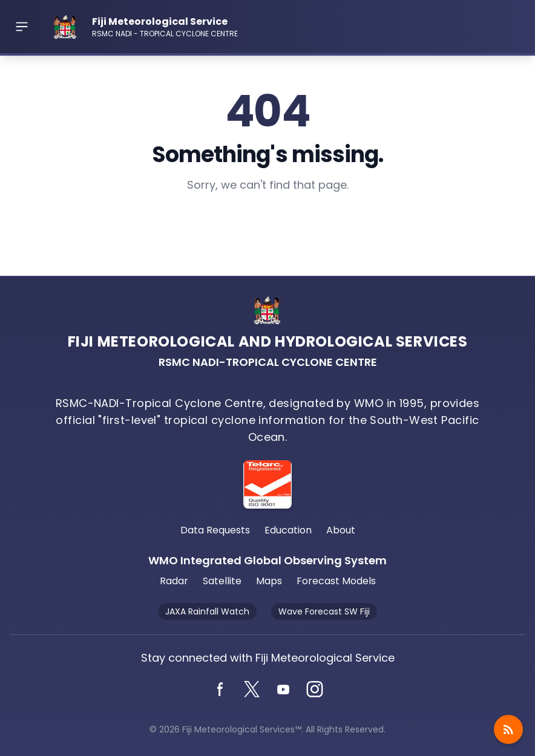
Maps (269, 581)
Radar (174, 581)
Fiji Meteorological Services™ (242, 729)
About (341, 530)
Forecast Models (336, 581)
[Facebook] (220, 689)
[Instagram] (315, 689)
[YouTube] (283, 689)
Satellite (222, 581)
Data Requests (215, 530)
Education (288, 530)
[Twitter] (252, 689)
